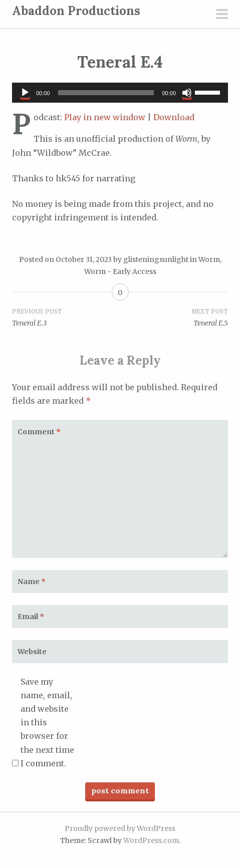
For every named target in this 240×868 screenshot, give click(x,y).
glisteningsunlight (156, 259)
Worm (209, 259)
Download (174, 117)
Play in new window (105, 117)
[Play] (25, 93)
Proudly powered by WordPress (120, 828)
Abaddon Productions (76, 11)
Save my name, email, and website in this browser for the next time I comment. (47, 722)
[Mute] (187, 93)
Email (31, 617)
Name (32, 582)
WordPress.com (151, 840)
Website (32, 652)
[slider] (106, 93)
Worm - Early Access (120, 271)
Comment (39, 432)
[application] (120, 93)
